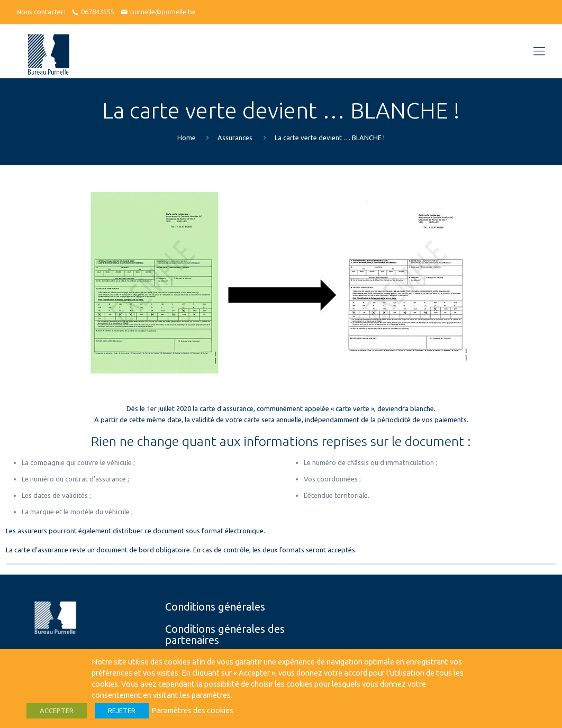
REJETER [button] (122, 711)
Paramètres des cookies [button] (192, 710)
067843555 (98, 12)
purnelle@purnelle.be (163, 12)
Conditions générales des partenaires (225, 634)
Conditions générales (215, 607)
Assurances (235, 138)
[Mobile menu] (539, 51)
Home (187, 138)
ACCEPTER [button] (57, 711)
